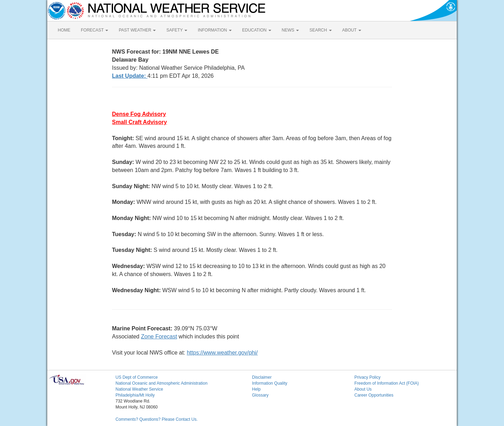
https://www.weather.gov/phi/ (222, 353)
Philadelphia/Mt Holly (135, 395)
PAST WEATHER (137, 30)
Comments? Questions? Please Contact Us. (157, 419)
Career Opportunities (374, 395)
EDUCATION (257, 30)
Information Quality (270, 383)
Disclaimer (262, 377)
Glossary (260, 395)
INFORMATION (215, 30)
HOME (64, 30)
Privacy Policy (368, 377)
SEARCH (320, 30)
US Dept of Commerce (137, 377)
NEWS (290, 30)
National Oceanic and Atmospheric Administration (162, 383)
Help (256, 389)
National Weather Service (139, 389)
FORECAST (94, 30)
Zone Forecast (159, 336)
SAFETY (177, 30)
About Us (363, 389)
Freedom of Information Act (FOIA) (387, 383)
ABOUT (352, 30)
